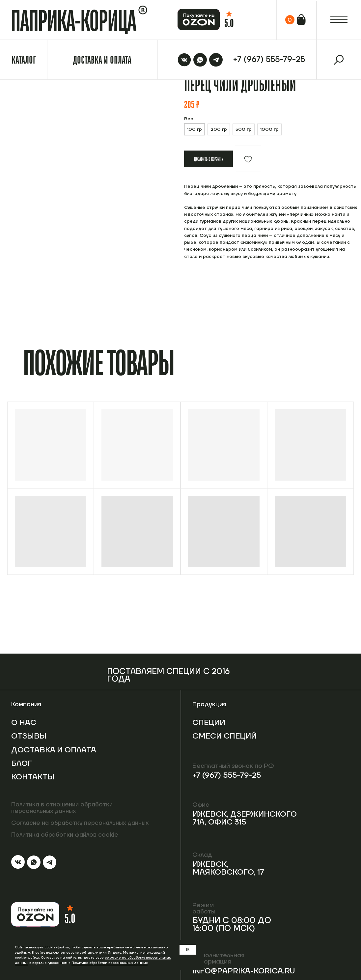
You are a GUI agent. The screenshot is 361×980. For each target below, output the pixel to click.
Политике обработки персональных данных (110, 963)
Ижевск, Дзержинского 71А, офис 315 (247, 818)
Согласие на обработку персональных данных (84, 823)
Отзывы (29, 736)
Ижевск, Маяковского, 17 (230, 868)
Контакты (34, 785)
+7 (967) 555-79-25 (228, 775)
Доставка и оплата (38, 754)
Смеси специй (210, 740)
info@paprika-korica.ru (246, 971)
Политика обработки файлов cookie (66, 835)
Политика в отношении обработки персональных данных (64, 808)
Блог (22, 771)
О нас (24, 723)
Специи (210, 723)
